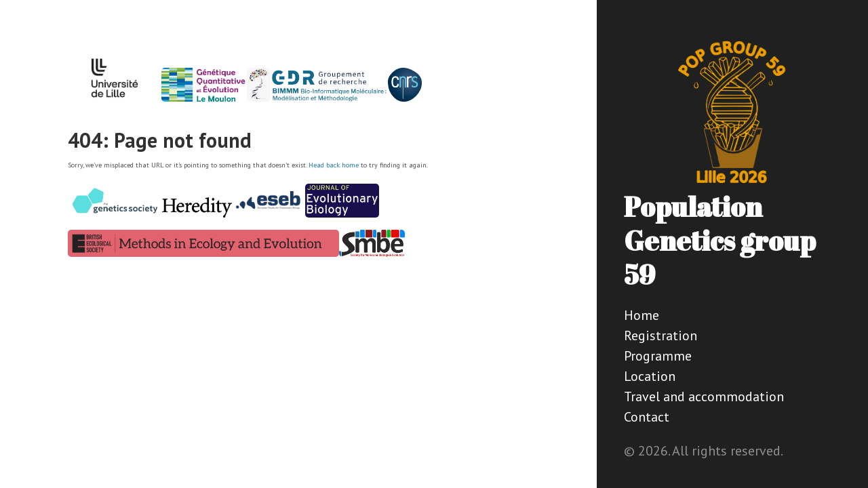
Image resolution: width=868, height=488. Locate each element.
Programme (658, 356)
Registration (660, 335)
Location (650, 376)
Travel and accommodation (704, 396)
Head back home (334, 165)
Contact (647, 417)
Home (642, 315)
